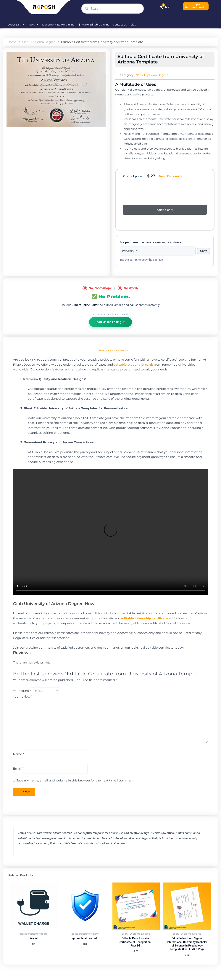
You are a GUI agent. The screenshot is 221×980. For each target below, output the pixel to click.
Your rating (22, 691)
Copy (204, 251)
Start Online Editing (110, 322)
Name (18, 754)
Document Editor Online (58, 25)
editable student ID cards (134, 365)
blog (133, 25)
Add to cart (165, 210)
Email (18, 769)
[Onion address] (158, 251)
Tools (33, 25)
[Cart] (164, 7)
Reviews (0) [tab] (124, 350)
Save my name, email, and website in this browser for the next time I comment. (75, 781)
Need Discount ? (171, 176)
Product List (14, 25)
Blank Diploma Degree (39, 42)
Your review (23, 697)
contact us (120, 25)
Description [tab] (106, 350)
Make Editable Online (96, 25)
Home (12, 42)
